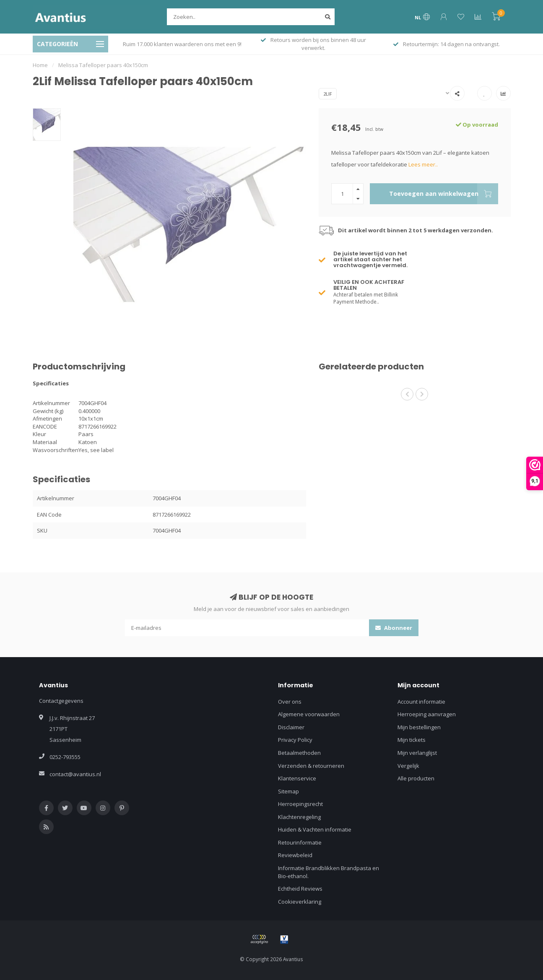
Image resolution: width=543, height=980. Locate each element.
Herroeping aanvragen (427, 714)
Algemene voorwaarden (309, 714)
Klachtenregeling (299, 817)
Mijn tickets (412, 740)
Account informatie (421, 702)
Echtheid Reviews (300, 889)
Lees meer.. (423, 164)
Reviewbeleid (295, 855)
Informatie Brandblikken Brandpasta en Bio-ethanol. (329, 872)
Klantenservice (297, 778)
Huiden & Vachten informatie (315, 829)
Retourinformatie (300, 842)
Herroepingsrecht (300, 804)
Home (40, 65)
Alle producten (416, 778)
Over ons (290, 702)
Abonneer (394, 628)
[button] (407, 394)
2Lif (328, 94)
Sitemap (288, 791)
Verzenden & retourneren (311, 766)
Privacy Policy (295, 740)
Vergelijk (408, 766)
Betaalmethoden (299, 753)
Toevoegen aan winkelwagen (443, 194)
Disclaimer (291, 727)
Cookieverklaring (300, 902)
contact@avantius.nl (75, 774)
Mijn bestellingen (419, 727)
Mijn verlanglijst (417, 753)
